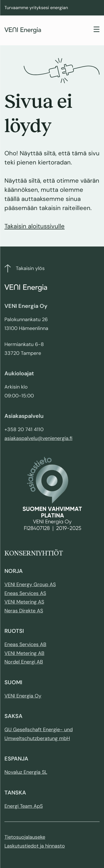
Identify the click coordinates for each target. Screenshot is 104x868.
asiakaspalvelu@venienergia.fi (38, 438)
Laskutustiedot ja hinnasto (35, 846)
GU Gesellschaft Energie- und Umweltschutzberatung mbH (39, 734)
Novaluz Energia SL (26, 772)
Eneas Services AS (25, 593)
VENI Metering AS (24, 602)
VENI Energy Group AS (30, 584)
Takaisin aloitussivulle (35, 226)
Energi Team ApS (24, 806)
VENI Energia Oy (23, 696)
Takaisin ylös (25, 268)
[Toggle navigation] (97, 30)
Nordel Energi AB (24, 662)
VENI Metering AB (24, 653)
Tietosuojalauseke (25, 837)
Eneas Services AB (25, 644)
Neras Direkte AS (24, 611)
